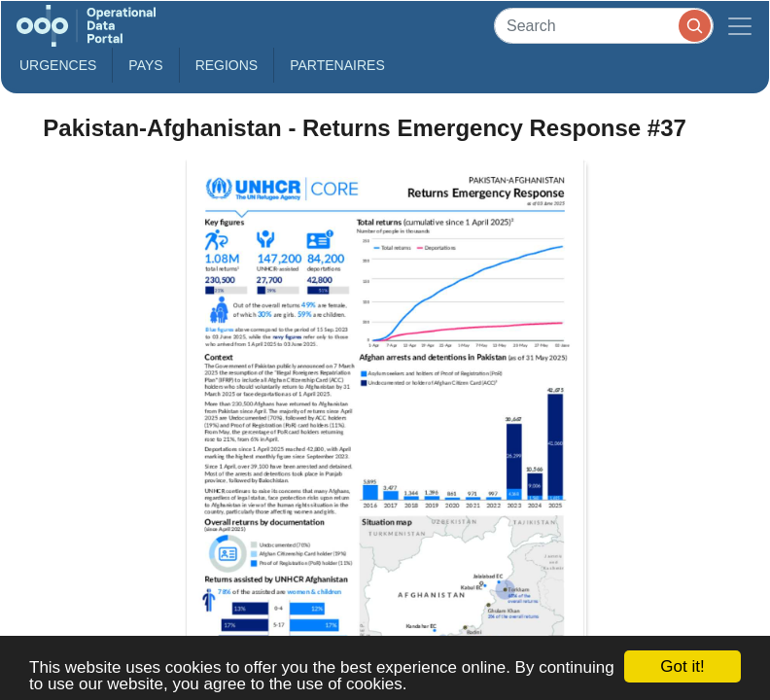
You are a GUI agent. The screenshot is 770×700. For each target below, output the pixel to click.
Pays (145, 65)
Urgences (58, 65)
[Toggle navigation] (740, 26)
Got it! (682, 666)
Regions (227, 65)
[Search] (604, 26)
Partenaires (337, 65)
